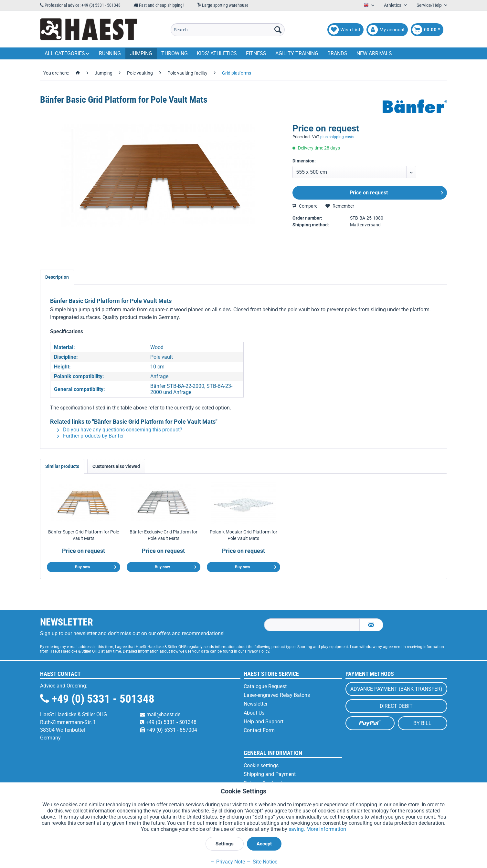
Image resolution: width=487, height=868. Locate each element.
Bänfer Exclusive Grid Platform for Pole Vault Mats (164, 535)
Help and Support (264, 722)
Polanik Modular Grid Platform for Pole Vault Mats (243, 535)
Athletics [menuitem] (393, 5)
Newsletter (256, 704)
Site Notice (262, 862)
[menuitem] (228, 30)
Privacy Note (227, 862)
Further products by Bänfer (90, 436)
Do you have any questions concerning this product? (120, 430)
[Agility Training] (297, 53)
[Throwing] (175, 53)
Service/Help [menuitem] (430, 5)
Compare (305, 206)
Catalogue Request (265, 686)
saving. (297, 829)
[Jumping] (141, 53)
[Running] (110, 53)
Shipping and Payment (270, 774)
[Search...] (228, 30)
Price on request (396, 192)
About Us (254, 713)
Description (57, 277)
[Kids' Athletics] (217, 53)
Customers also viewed (116, 466)
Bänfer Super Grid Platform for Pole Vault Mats (84, 535)
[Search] (278, 30)
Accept (264, 844)
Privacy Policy (257, 651)
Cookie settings (261, 765)
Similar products (62, 466)
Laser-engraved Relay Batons (277, 695)
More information (326, 829)
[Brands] (337, 53)
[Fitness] (256, 53)
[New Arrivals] (374, 53)
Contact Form (259, 730)
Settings (225, 844)
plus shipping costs (337, 137)
